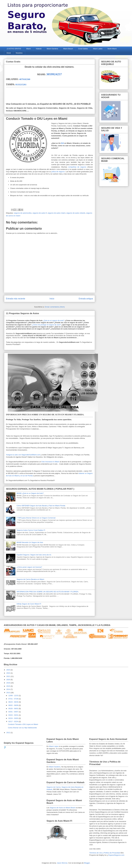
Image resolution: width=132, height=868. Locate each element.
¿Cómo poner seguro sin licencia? (29, 567)
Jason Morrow (62, 863)
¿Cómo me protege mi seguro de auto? (46, 325)
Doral (9, 53)
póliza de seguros (58, 172)
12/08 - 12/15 (14, 696)
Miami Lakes (98, 49)
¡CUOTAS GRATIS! (14, 49)
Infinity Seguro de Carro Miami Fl (29, 604)
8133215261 (21, 85)
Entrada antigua (86, 299)
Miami (29, 49)
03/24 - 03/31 (14, 715)
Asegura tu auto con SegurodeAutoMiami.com (23, 455)
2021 (9, 676)
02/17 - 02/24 (14, 721)
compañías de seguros (77, 167)
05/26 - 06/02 (14, 709)
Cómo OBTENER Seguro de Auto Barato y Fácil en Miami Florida (41, 506)
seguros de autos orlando (76, 213)
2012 (9, 733)
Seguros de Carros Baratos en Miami (30, 579)
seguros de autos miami (57, 213)
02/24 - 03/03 (14, 718)
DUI (62, 143)
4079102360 (25, 79)
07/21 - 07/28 (14, 699)
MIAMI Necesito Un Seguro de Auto (30, 542)
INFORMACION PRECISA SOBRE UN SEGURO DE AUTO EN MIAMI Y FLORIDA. (48, 592)
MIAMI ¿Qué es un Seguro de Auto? (30, 493)
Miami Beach (68, 49)
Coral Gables (83, 49)
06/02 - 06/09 (14, 705)
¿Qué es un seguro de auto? (53, 320)
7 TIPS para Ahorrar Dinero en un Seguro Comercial (36, 518)
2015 (9, 686)
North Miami (112, 49)
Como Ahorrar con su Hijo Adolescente (22, 728)
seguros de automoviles (23, 213)
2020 (9, 680)
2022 (9, 673)
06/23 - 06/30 (14, 702)
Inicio (52, 299)
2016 (9, 683)
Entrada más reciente (16, 299)
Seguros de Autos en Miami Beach (63, 808)
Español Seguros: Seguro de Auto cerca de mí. (34, 555)
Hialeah (39, 49)
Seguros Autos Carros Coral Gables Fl (31, 530)
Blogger (87, 863)
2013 (9, 693)
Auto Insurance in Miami (50, 462)
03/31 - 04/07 (14, 712)
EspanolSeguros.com (116, 855)
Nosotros (19, 53)
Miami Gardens (52, 49)
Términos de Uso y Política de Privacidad (105, 853)
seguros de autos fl (40, 213)
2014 (9, 689)
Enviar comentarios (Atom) (55, 307)
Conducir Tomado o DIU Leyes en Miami (37, 119)
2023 (9, 670)
